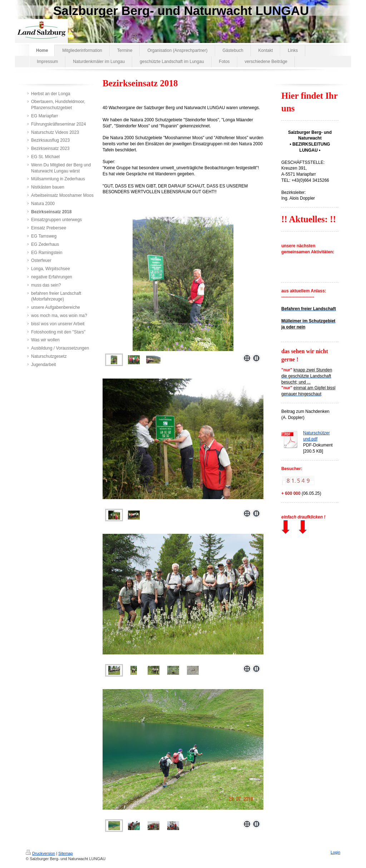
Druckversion (40, 853)
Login (335, 852)
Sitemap (65, 853)
